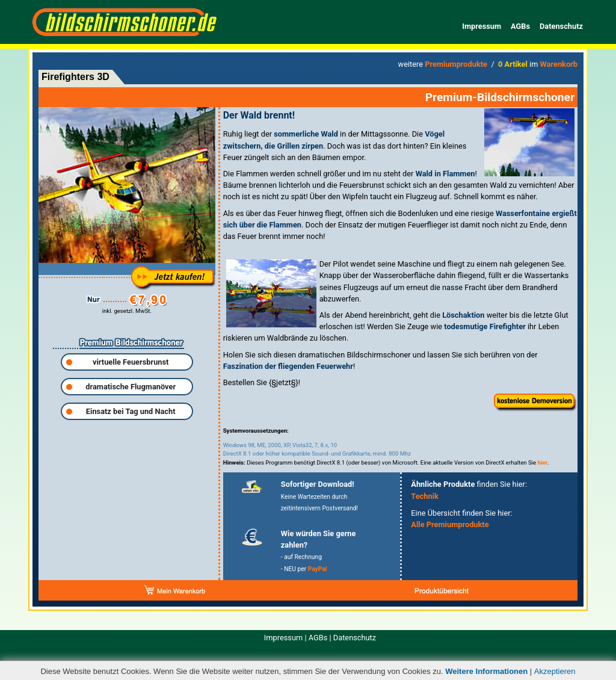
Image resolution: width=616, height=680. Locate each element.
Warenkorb (559, 64)
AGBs (520, 26)
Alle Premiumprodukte (450, 524)
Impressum (482, 26)
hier (542, 462)
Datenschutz (561, 26)
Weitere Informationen (486, 671)
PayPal (318, 569)
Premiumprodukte (456, 64)
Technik (425, 496)
